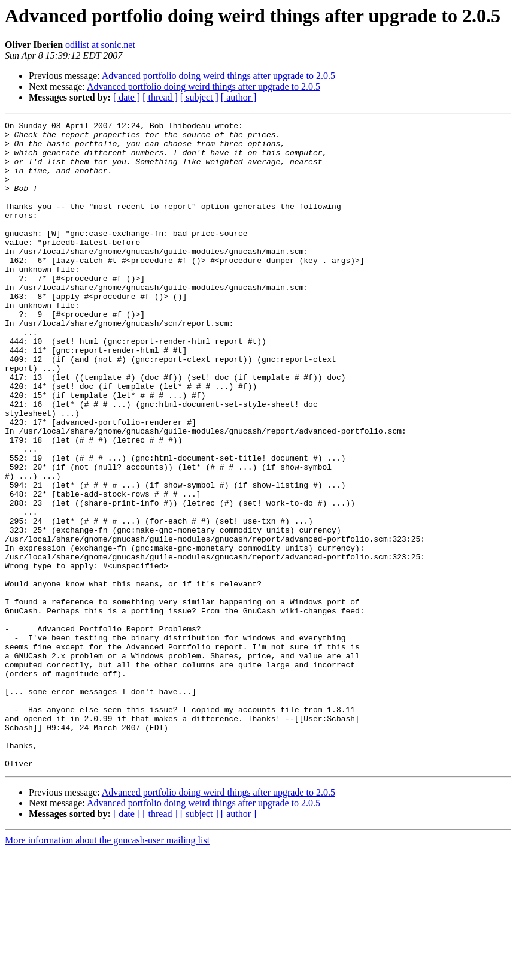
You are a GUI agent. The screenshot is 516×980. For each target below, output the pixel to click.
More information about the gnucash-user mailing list (107, 970)
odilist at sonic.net (100, 45)
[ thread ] (160, 97)
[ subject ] (199, 97)
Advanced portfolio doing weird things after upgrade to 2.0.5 (218, 76)
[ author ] (239, 97)
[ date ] (127, 97)
